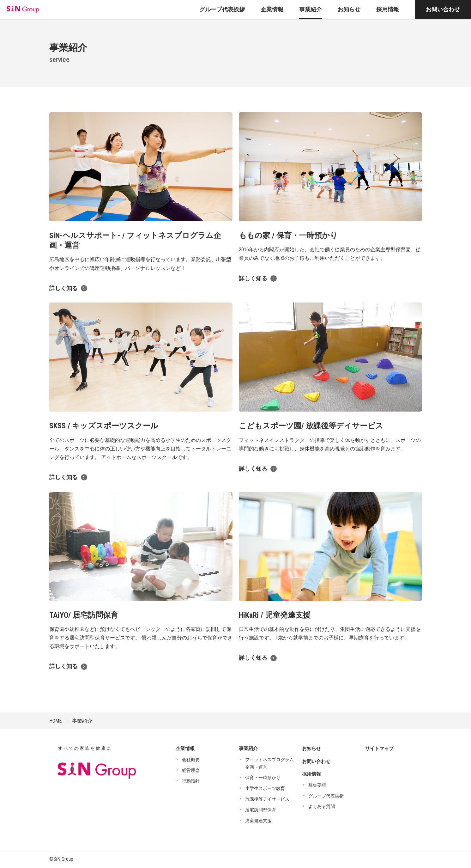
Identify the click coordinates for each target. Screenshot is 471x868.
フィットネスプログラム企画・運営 (269, 763)
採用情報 (311, 774)
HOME (55, 721)
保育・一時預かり (263, 778)
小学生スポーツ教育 (265, 788)
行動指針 (191, 781)
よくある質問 (322, 806)
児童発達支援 (258, 821)
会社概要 (191, 760)
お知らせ (311, 749)
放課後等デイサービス (267, 799)
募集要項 (317, 785)
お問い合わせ (443, 9)
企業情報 (185, 749)
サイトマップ (379, 749)
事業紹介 (82, 721)
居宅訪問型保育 (261, 810)
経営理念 (191, 770)
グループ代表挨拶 (326, 796)
